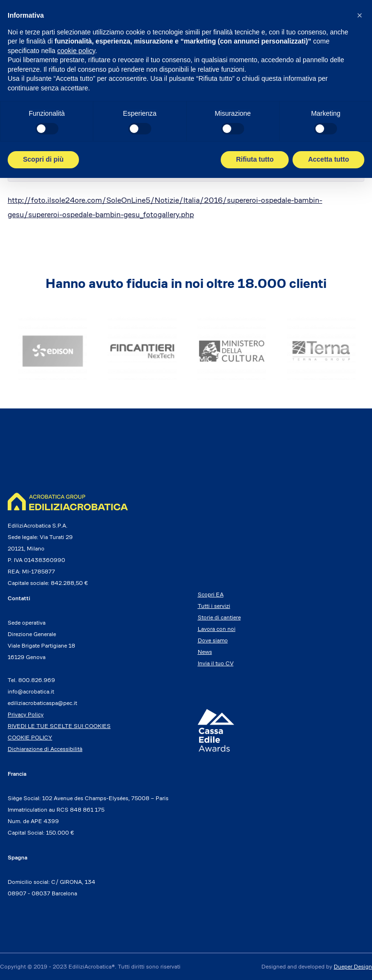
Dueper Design (353, 966)
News (205, 652)
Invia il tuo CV (216, 663)
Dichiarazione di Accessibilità (45, 749)
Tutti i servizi (214, 606)
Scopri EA (211, 594)
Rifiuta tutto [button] (255, 159)
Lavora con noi (217, 629)
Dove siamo (213, 640)
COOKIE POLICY (30, 737)
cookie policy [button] (76, 51)
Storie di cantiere (219, 617)
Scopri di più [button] (43, 159)
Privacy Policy (26, 714)
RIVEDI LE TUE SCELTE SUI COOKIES (59, 726)
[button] (360, 15)
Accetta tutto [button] (328, 159)
